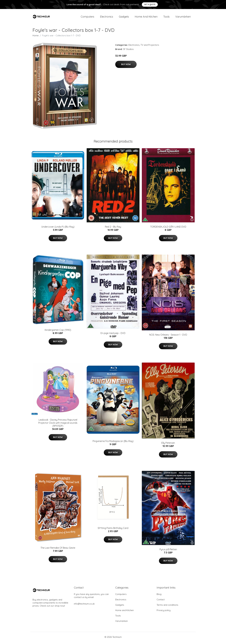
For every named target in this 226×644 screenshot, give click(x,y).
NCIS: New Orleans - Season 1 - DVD (168, 337)
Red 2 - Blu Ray (113, 229)
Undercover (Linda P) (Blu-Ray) (58, 229)
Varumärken (183, 18)
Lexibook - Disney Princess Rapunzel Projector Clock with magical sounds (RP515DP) (58, 425)
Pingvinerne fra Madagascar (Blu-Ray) (113, 443)
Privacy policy (164, 612)
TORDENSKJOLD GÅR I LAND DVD (168, 229)
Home (36, 38)
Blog (159, 596)
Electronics (107, 18)
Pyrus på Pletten (168, 551)
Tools (166, 18)
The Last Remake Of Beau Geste (58, 550)
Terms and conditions (167, 607)
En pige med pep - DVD (113, 335)
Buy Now (126, 66)
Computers (87, 18)
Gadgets (124, 18)
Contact (161, 602)
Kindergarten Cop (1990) (58, 332)
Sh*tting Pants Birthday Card (113, 530)
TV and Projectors (150, 47)
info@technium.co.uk (84, 606)
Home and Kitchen (146, 18)
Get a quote (150, 4)
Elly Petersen (168, 445)
